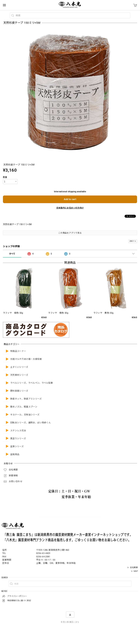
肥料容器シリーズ (19, 391)
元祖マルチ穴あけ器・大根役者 (26, 359)
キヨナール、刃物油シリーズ (25, 415)
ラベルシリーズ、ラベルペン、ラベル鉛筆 (32, 383)
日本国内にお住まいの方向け (70, 208)
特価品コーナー (18, 351)
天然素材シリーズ (19, 375)
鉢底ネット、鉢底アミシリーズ (26, 399)
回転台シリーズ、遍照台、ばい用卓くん (31, 423)
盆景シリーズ (17, 447)
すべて (12, 254)
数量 (5, 177)
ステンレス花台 (18, 431)
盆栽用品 (15, 454)
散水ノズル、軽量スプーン (24, 407)
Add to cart (70, 199)
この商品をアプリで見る (70, 233)
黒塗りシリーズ (18, 439)
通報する (133, 241)
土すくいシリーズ (19, 367)
